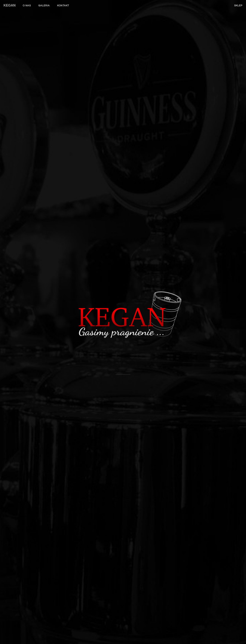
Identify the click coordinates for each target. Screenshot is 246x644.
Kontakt (63, 6)
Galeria (44, 6)
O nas (27, 6)
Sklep (238, 6)
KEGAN (10, 5)
